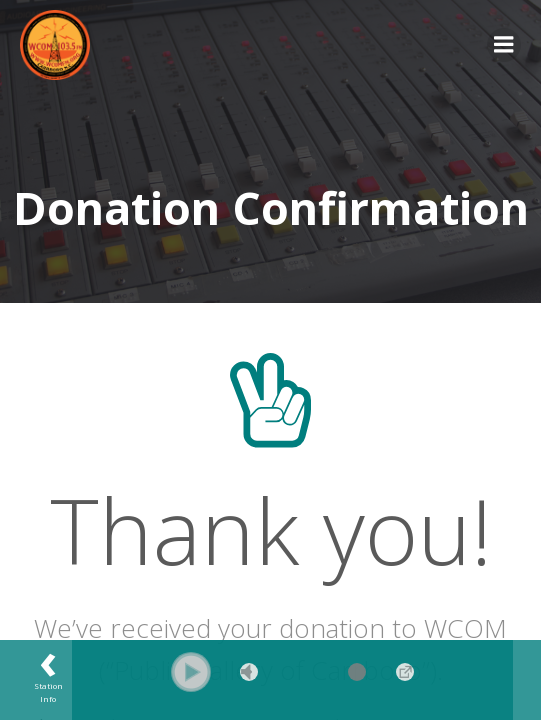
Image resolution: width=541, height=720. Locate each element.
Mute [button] (249, 672)
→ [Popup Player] (405, 672)
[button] (191, 672)
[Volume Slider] (327, 672)
